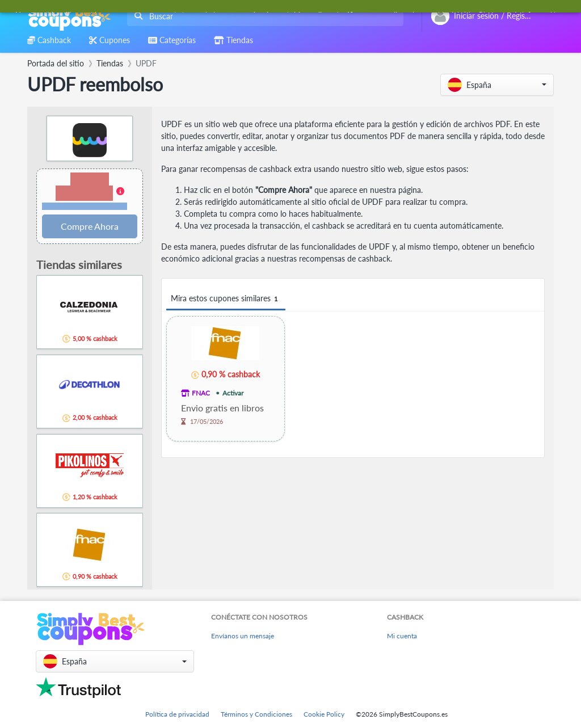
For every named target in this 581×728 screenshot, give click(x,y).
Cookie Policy (324, 714)
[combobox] (263, 16)
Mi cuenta (402, 636)
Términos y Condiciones (256, 714)
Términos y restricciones (85, 206)
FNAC (201, 393)
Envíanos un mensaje (243, 636)
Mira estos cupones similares (226, 299)
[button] (497, 85)
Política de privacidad (177, 714)
